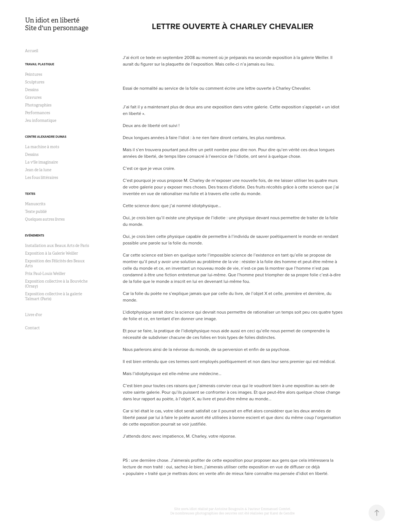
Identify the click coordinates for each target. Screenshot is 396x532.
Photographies (38, 105)
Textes (30, 194)
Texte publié (36, 212)
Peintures (34, 74)
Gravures (33, 97)
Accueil (32, 51)
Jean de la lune (38, 170)
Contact (32, 328)
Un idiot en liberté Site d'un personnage (63, 24)
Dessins (32, 90)
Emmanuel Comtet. (276, 509)
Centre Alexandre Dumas (46, 137)
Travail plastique (40, 64)
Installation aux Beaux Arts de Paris (57, 246)
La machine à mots (42, 147)
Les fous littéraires (41, 178)
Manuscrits (35, 204)
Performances (37, 113)
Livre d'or (34, 315)
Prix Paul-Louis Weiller (45, 274)
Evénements (35, 235)
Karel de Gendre (282, 513)
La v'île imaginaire (41, 162)
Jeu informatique (41, 120)
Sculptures (35, 82)
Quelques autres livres (45, 219)
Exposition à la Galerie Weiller (51, 253)
